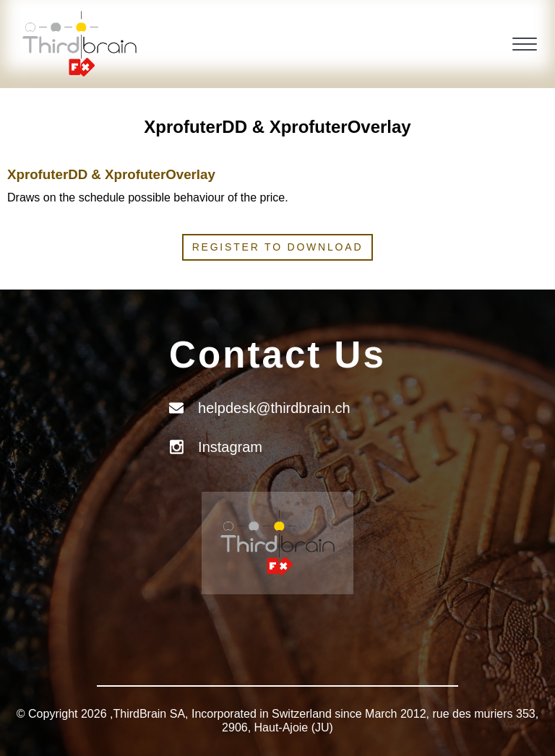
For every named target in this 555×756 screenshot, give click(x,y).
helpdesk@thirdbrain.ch (274, 408)
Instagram (230, 447)
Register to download (278, 247)
